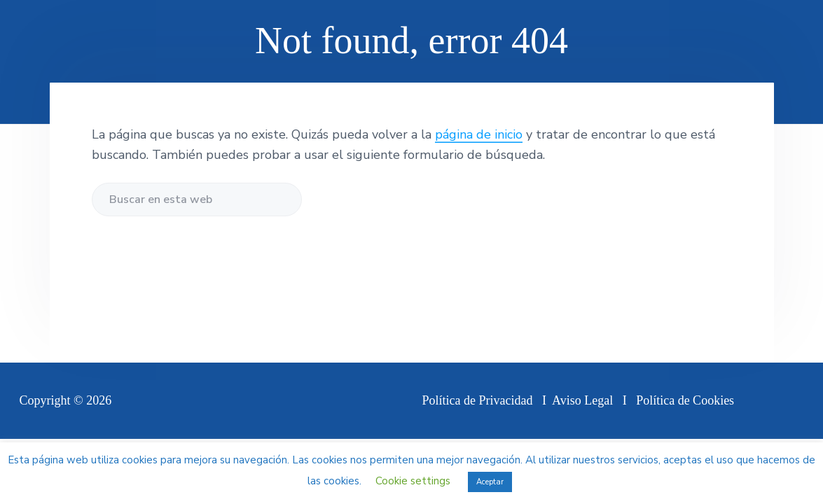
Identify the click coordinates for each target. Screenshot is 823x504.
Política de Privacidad (478, 400)
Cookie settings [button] (413, 481)
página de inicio (479, 134)
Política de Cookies (685, 400)
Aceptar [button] (490, 482)
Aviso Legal (582, 400)
